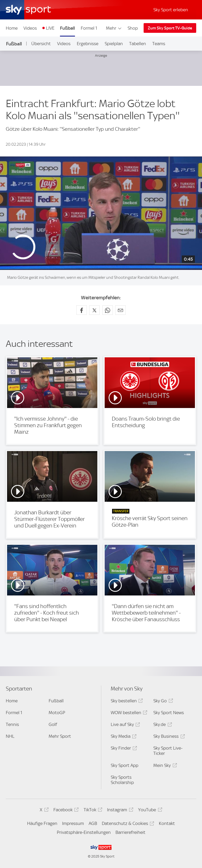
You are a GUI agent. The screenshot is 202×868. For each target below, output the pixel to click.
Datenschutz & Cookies (127, 824)
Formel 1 (89, 28)
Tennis (12, 724)
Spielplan (114, 44)
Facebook (65, 811)
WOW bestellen (128, 713)
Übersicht (41, 44)
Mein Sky (164, 766)
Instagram (119, 811)
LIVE (50, 28)
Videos (30, 28)
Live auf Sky (125, 725)
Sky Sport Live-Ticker (168, 751)
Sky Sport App (125, 765)
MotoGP (57, 713)
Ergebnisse (88, 44)
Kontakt (167, 823)
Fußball (67, 28)
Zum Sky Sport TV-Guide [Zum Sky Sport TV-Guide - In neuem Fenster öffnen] (170, 28)
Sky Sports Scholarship (122, 780)
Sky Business (168, 737)
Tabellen (138, 44)
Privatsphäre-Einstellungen (84, 832)
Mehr (114, 28)
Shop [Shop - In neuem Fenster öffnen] (133, 28)
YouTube (149, 811)
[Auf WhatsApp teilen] (108, 310)
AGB (93, 823)
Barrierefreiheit (130, 832)
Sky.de (162, 725)
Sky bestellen (126, 702)
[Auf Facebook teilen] (82, 310)
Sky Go (162, 702)
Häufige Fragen (42, 823)
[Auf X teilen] (94, 310)
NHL (10, 736)
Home (12, 28)
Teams (159, 44)
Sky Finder (123, 749)
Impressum (73, 823)
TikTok (92, 811)
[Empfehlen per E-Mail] (120, 310)
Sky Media (123, 737)
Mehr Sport (60, 736)
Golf (53, 724)
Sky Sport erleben (171, 10)
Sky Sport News (169, 713)
